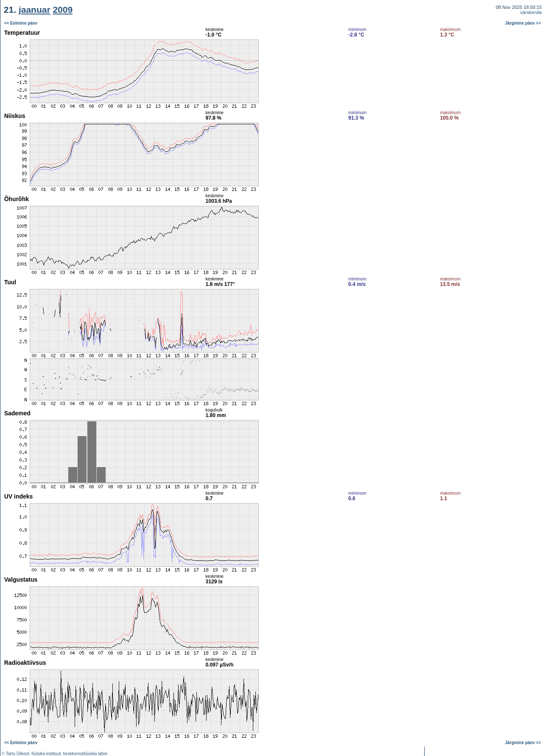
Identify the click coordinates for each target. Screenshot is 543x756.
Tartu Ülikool (18, 754)
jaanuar (35, 10)
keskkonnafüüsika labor (85, 754)
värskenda (531, 12)
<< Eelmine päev (21, 23)
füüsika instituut (46, 754)
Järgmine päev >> (523, 23)
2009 (63, 10)
